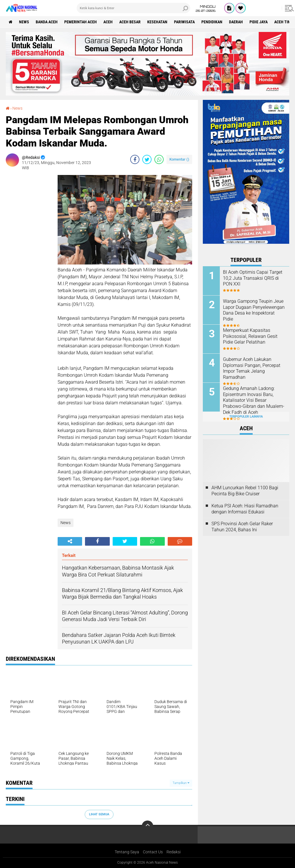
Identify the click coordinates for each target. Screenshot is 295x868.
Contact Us (153, 852)
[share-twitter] (147, 159)
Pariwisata (184, 22)
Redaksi (174, 852)
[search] (133, 8)
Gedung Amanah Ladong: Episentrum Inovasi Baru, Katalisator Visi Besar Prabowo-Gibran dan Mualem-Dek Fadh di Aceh (254, 400)
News (24, 22)
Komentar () (179, 159)
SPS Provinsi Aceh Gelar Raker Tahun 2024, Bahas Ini (242, 527)
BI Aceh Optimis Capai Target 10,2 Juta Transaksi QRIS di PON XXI (253, 278)
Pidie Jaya (259, 22)
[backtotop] (147, 826)
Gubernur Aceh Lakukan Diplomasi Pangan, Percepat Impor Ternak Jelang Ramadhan (252, 368)
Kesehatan (157, 22)
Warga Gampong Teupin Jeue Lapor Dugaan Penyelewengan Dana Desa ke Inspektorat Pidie (254, 310)
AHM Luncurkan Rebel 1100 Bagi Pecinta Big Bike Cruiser (245, 491)
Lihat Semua (99, 814)
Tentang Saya (127, 852)
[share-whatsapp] (159, 159)
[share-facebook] (135, 159)
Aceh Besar (130, 22)
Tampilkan (181, 783)
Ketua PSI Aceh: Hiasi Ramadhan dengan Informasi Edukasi (245, 509)
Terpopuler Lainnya (246, 417)
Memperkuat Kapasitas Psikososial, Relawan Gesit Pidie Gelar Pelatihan (250, 336)
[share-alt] (70, 541)
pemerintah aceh (81, 22)
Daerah (236, 22)
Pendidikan (212, 22)
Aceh (108, 22)
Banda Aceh (47, 22)
